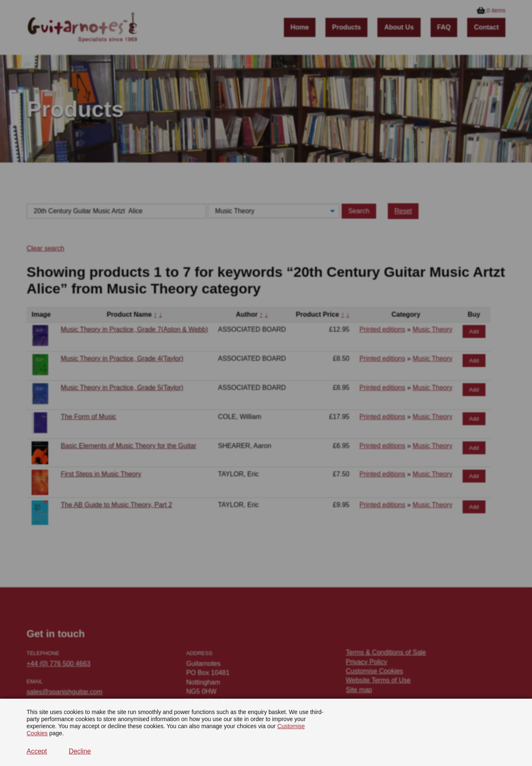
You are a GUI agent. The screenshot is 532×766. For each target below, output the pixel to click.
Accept (37, 751)
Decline (80, 751)
